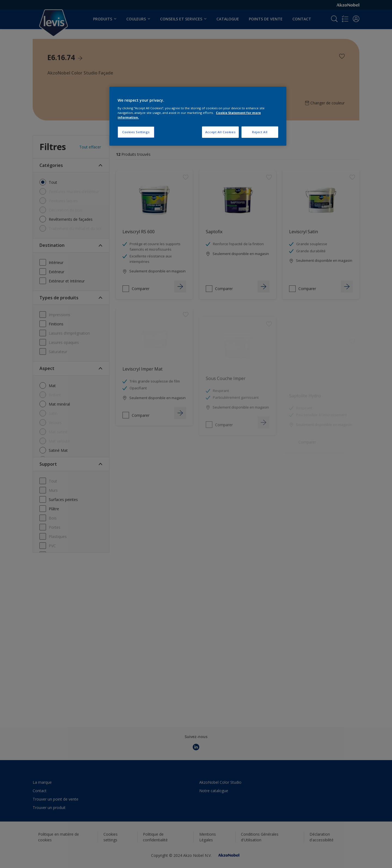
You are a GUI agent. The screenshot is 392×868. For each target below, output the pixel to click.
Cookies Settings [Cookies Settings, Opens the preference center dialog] (136, 132)
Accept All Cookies (220, 132)
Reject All (260, 132)
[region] (198, 116)
